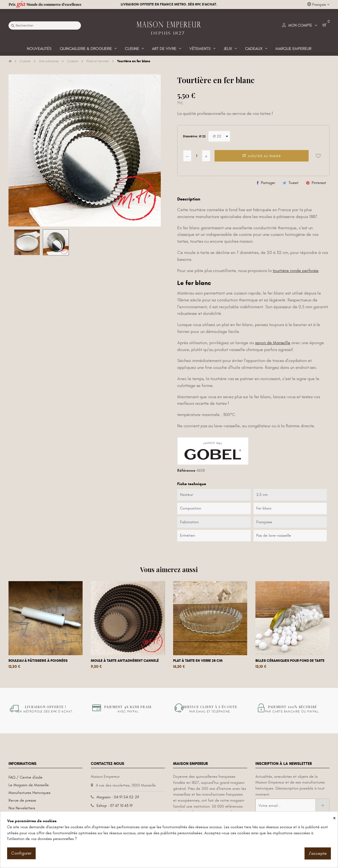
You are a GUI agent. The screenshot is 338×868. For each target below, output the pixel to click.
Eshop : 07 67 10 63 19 (115, 806)
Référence (186, 470)
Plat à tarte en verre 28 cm (198, 661)
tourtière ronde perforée (296, 271)
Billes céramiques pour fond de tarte (290, 661)
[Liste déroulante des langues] (318, 5)
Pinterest (319, 183)
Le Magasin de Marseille (29, 785)
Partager (268, 183)
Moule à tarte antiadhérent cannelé (125, 661)
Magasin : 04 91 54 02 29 (118, 797)
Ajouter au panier (262, 156)
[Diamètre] (219, 136)
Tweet (294, 183)
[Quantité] (197, 156)
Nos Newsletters (22, 808)
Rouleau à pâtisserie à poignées (38, 661)
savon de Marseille (273, 343)
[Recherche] (45, 26)
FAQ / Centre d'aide (26, 777)
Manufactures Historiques (29, 793)
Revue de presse (22, 800)
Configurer (21, 853)
